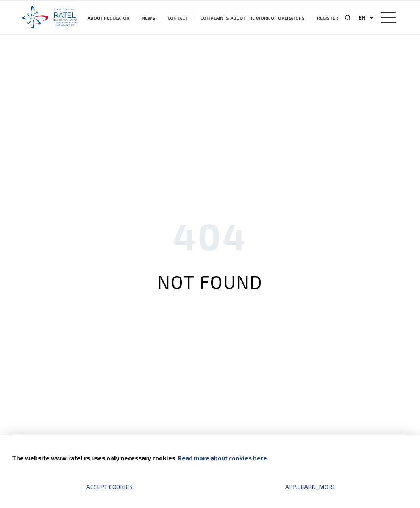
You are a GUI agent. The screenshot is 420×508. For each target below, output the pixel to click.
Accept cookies (109, 487)
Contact (177, 18)
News (148, 18)
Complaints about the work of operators (253, 18)
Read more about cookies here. (223, 458)
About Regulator (109, 18)
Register (328, 18)
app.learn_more (310, 487)
